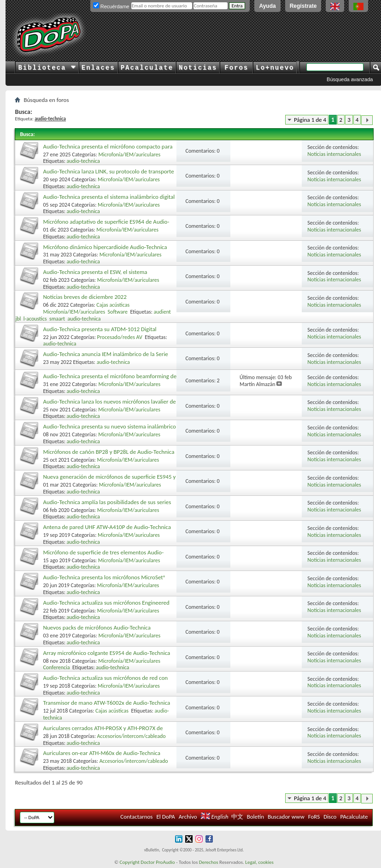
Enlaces (98, 68)
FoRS (314, 817)
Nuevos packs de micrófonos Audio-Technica (97, 627)
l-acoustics (35, 319)
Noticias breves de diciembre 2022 (85, 297)
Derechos (209, 862)
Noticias (198, 68)
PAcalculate (147, 68)
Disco (330, 817)
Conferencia (56, 667)
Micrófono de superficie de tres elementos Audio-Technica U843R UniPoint (103, 556)
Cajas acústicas (113, 305)
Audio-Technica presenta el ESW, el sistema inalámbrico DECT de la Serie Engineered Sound (100, 276)
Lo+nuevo (275, 68)
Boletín (255, 817)
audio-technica (83, 161)
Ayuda (267, 6)
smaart (57, 319)
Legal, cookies (259, 862)
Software (118, 312)
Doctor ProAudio (158, 862)
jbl (18, 319)
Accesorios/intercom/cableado (132, 736)
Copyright (130, 862)
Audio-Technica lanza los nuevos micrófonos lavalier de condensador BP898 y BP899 (109, 405)
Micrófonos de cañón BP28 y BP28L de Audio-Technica (108, 452)
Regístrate (303, 6)
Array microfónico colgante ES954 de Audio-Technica (106, 653)
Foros (236, 68)
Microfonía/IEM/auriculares (129, 155)
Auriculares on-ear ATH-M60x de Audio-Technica (102, 753)
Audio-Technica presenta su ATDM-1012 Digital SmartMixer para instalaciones (100, 333)
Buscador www (286, 817)
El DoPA (165, 817)
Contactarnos (136, 817)
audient (162, 312)
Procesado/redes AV (120, 337)
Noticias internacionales (334, 154)
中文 (237, 817)
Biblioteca (47, 68)
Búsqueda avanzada (350, 79)
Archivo (188, 817)
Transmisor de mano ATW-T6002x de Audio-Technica (106, 703)
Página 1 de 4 (310, 120)
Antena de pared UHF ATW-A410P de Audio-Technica (107, 527)
